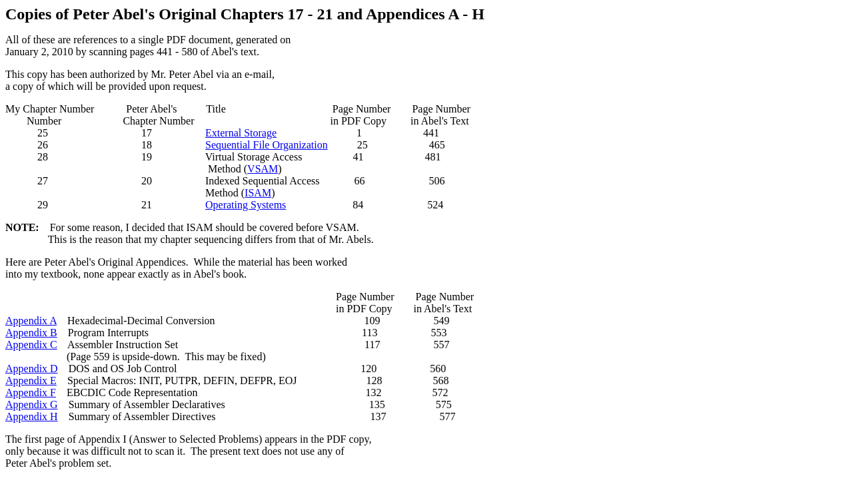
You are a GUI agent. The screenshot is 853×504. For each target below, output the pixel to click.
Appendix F (31, 392)
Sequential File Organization (267, 145)
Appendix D (32, 369)
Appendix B (31, 333)
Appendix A (31, 321)
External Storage (241, 133)
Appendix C (31, 345)
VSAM (263, 169)
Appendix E (31, 380)
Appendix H (32, 416)
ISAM (258, 193)
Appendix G (32, 404)
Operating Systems (246, 205)
